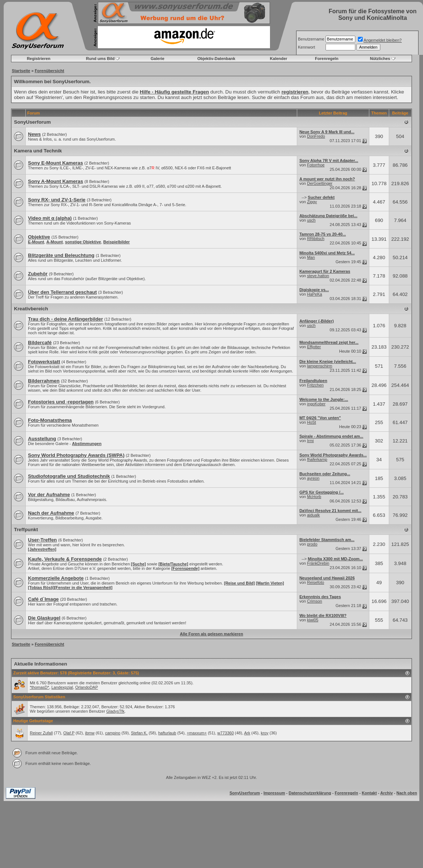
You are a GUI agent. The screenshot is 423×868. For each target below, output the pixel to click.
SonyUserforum (32, 122)
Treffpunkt (26, 530)
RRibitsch (316, 239)
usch (311, 220)
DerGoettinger (320, 183)
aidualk (314, 515)
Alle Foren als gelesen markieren (211, 634)
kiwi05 (313, 620)
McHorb (314, 497)
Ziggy (312, 202)
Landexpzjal (62, 687)
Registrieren (39, 59)
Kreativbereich (31, 309)
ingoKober (316, 404)
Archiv (387, 793)
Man (311, 257)
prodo (312, 544)
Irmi (310, 441)
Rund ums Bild (100, 59)
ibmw (90, 733)
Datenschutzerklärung (310, 793)
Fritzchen (315, 385)
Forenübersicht (49, 71)
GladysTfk (115, 711)
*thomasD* (40, 687)
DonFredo (316, 136)
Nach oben (407, 793)
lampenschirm (320, 366)
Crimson (315, 601)
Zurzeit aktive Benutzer (35, 673)
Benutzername (311, 39)
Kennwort (306, 47)
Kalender (279, 59)
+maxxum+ (197, 733)
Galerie (158, 59)
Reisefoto (316, 582)
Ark (247, 733)
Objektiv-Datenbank (216, 59)
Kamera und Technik (38, 151)
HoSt (312, 422)
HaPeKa (315, 294)
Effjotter (314, 347)
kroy (265, 733)
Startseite (21, 71)
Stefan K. (139, 733)
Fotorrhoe (316, 165)
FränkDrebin (318, 563)
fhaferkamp (317, 459)
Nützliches (380, 59)
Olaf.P (69, 733)
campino (113, 733)
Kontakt (369, 793)
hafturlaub (167, 733)
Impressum (274, 793)
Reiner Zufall (41, 733)
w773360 (226, 733)
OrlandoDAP (87, 687)
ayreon (313, 478)
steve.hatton (318, 276)
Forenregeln (327, 59)
